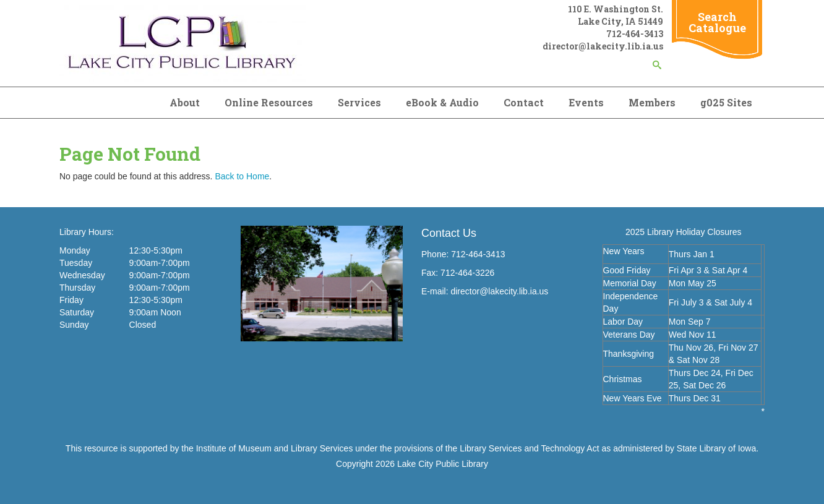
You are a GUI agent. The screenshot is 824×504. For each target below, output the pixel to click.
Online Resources (269, 102)
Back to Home (242, 176)
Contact (524, 102)
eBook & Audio (442, 102)
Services (359, 102)
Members (652, 102)
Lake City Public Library (443, 464)
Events (586, 102)
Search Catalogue (717, 22)
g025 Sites (726, 102)
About (185, 102)
